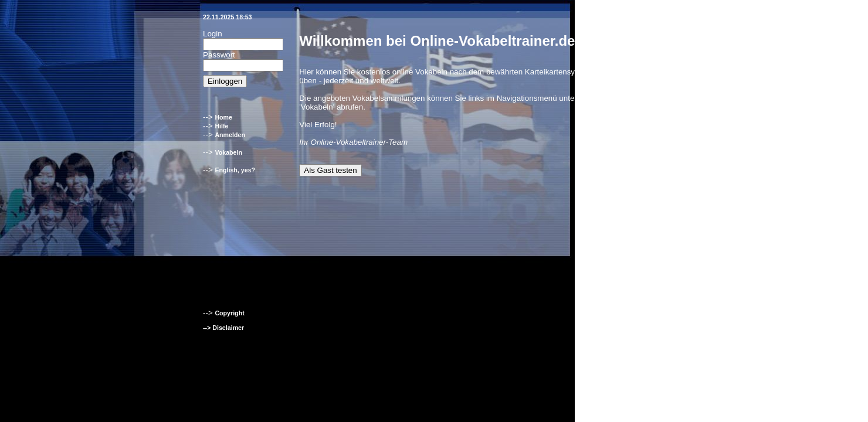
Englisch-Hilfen (625, 335)
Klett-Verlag (620, 342)
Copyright (229, 313)
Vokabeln (228, 152)
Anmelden (230, 135)
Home (223, 117)
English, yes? (235, 170)
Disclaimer (228, 328)
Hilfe (221, 126)
